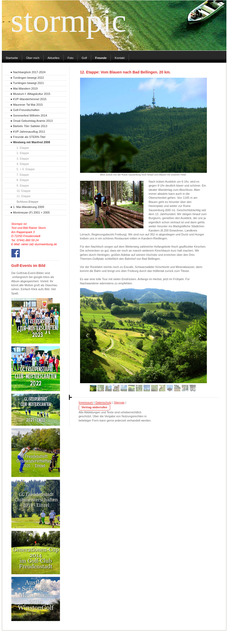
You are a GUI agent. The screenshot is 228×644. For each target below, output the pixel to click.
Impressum (86, 402)
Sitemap (119, 402)
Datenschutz (103, 402)
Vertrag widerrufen (94, 407)
